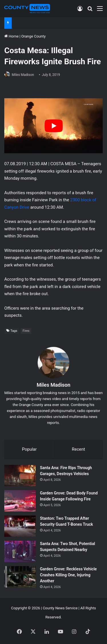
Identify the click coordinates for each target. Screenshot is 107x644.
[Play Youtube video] (53, 126)
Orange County (33, 36)
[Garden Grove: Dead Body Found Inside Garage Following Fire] (20, 501)
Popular (29, 449)
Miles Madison (23, 75)
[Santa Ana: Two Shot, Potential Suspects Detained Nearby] (20, 551)
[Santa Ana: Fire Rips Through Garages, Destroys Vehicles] (20, 476)
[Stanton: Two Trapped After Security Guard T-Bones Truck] (20, 526)
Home (11, 36)
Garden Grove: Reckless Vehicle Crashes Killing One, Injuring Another (68, 575)
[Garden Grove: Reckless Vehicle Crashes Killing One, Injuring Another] (20, 577)
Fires (26, 331)
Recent (78, 449)
